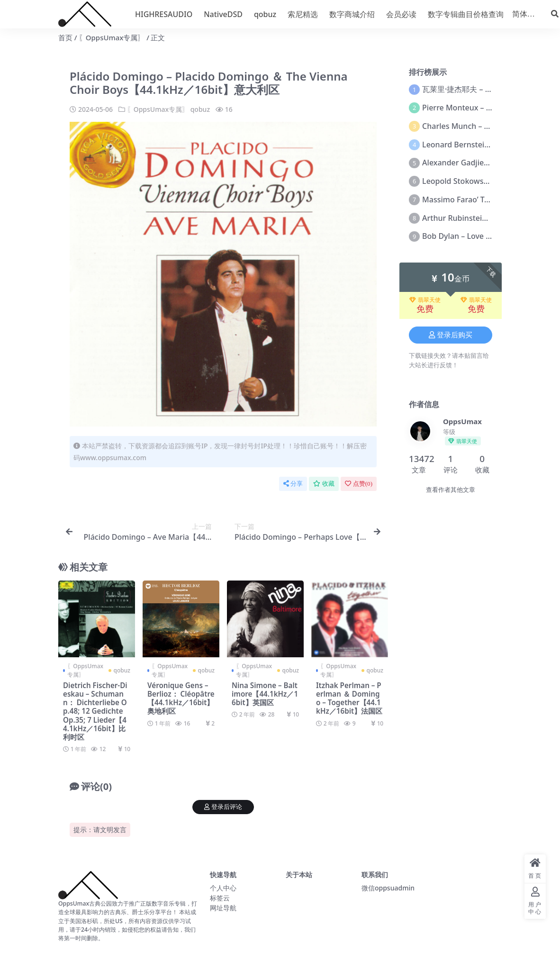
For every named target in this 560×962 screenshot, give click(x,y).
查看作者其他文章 (451, 490)
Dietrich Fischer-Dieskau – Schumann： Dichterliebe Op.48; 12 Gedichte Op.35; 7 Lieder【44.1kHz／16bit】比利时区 (95, 711)
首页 (65, 37)
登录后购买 (451, 335)
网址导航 (223, 908)
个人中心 (223, 888)
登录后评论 (223, 807)
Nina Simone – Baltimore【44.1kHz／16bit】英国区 (265, 694)
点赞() (359, 484)
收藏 (324, 484)
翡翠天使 (425, 300)
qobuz (200, 109)
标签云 (220, 898)
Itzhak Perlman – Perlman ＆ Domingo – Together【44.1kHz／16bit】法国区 (349, 698)
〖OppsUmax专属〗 (112, 37)
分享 (293, 484)
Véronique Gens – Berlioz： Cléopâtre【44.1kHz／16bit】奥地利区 (181, 698)
